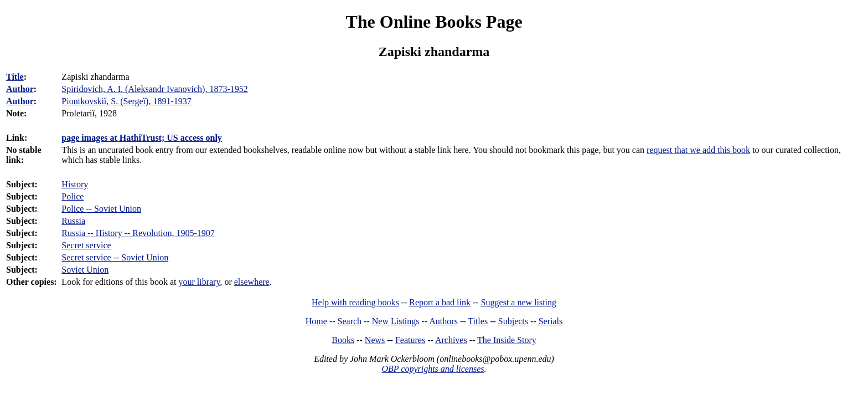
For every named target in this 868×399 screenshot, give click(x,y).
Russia (73, 221)
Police (73, 196)
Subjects (513, 321)
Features (410, 340)
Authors (443, 321)
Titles (478, 321)
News (375, 340)
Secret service (86, 245)
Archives (451, 340)
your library (199, 282)
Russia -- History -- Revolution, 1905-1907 (138, 233)
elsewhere (252, 282)
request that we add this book (698, 150)
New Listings (396, 321)
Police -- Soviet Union (101, 209)
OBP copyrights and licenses (433, 369)
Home (316, 321)
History (75, 184)
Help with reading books (355, 302)
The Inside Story (507, 340)
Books (343, 340)
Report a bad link (440, 302)
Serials (551, 321)
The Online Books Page (434, 22)
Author (20, 89)
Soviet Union (85, 270)
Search (350, 321)
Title (15, 77)
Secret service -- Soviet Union (115, 257)
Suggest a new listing (519, 302)
